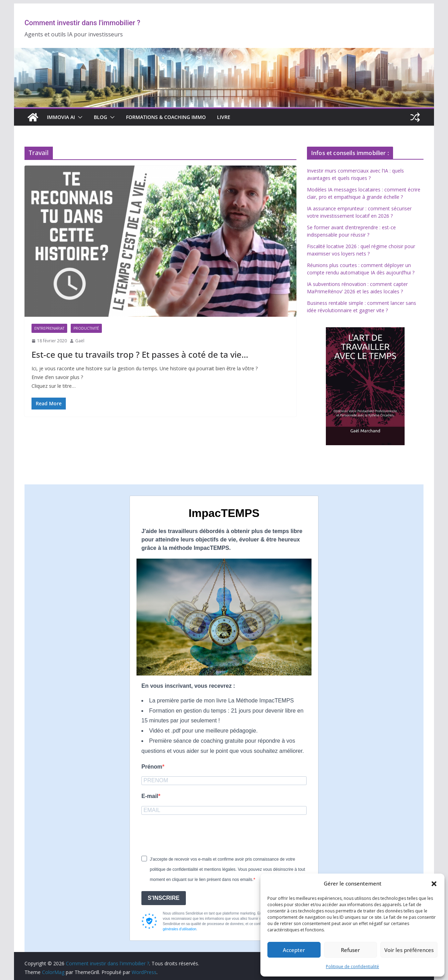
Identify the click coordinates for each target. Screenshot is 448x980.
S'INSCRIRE (164, 898)
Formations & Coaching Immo (166, 117)
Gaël (80, 341)
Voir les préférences (409, 950)
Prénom (152, 767)
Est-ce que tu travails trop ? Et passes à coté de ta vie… (140, 354)
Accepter (294, 950)
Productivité (86, 328)
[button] (434, 884)
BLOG (100, 117)
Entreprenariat (49, 328)
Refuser (350, 950)
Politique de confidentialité (352, 967)
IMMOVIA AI (61, 117)
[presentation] (195, 835)
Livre (224, 117)
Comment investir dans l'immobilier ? (82, 23)
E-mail (150, 796)
